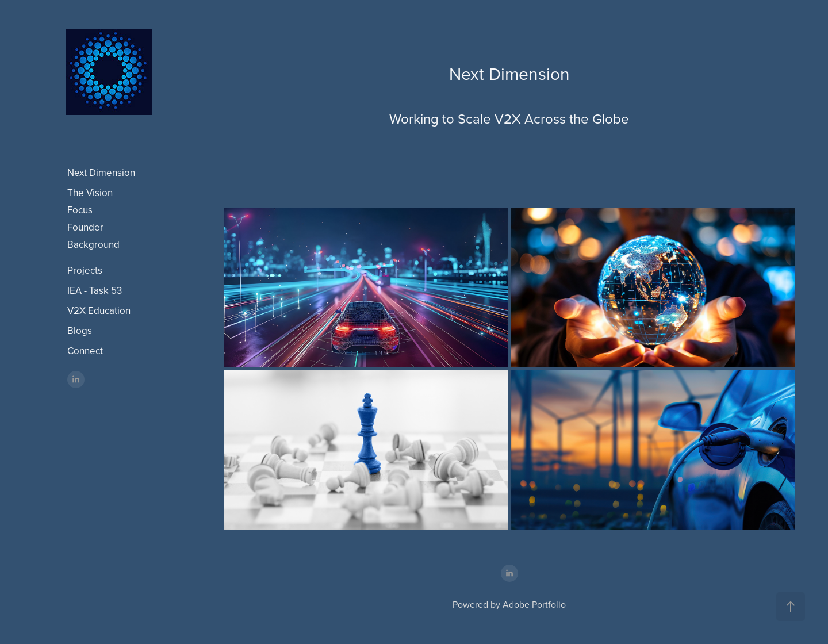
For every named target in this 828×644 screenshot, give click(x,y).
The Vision (90, 193)
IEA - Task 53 (95, 290)
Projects (85, 270)
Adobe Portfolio (534, 604)
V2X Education (99, 310)
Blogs (80, 331)
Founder (85, 227)
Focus (80, 210)
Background (93, 244)
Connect (85, 351)
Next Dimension (101, 172)
